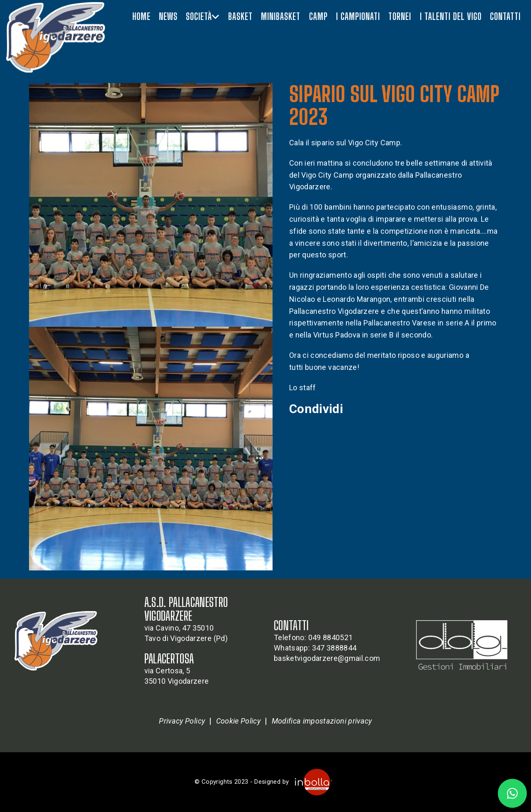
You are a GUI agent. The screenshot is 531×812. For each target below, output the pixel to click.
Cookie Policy (239, 721)
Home (141, 16)
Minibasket (281, 16)
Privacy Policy (182, 721)
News (168, 16)
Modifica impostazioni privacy (322, 721)
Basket (240, 16)
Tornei (400, 16)
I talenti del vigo (451, 16)
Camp (318, 16)
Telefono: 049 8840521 (313, 637)
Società (203, 16)
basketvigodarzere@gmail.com (327, 658)
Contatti (505, 16)
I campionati (358, 16)
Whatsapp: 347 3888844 (315, 648)
